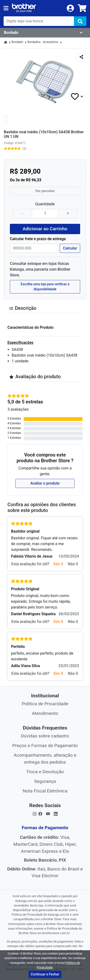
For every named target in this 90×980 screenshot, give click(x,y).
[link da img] (38, 8)
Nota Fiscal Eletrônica (45, 791)
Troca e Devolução (45, 772)
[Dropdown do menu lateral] (45, 33)
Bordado (17, 42)
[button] (6, 120)
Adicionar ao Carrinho (45, 229)
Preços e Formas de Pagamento (45, 746)
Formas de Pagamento (45, 828)
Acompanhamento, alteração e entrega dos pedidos (45, 759)
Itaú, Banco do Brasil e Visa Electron (45, 872)
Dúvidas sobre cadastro (45, 736)
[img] (80, 21)
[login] (70, 8)
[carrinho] (82, 8)
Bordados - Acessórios (43, 42)
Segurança (45, 781)
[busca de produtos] (39, 21)
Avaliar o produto (45, 483)
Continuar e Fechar (45, 974)
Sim (58, 564)
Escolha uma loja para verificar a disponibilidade (45, 287)
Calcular (70, 248)
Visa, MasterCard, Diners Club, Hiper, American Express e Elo (45, 844)
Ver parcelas (45, 191)
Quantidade (45, 204)
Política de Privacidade (45, 704)
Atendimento (45, 713)
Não (73, 564)
